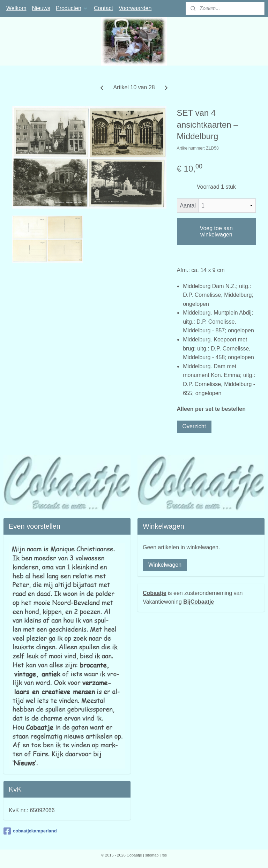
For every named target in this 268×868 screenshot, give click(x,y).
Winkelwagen (165, 565)
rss (164, 855)
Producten (72, 8)
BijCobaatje (199, 602)
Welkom (16, 8)
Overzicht (194, 426)
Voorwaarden (135, 8)
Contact (103, 8)
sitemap (152, 855)
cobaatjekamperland (30, 831)
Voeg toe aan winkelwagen (216, 231)
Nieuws (41, 8)
